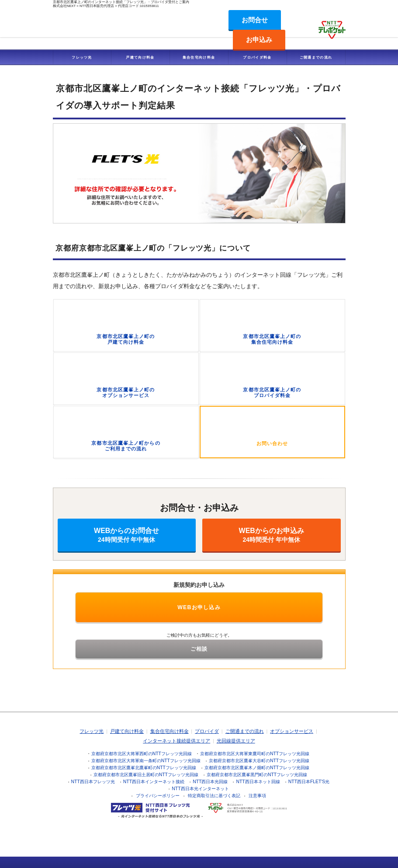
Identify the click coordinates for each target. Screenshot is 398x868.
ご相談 (199, 649)
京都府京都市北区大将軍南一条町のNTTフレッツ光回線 (146, 761)
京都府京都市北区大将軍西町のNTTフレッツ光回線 (142, 754)
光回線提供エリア (236, 741)
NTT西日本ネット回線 (258, 782)
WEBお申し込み (199, 607)
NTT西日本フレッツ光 (93, 782)
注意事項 (257, 796)
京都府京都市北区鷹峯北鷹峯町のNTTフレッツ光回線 (144, 768)
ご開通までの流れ (316, 57)
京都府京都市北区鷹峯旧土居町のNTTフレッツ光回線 (146, 775)
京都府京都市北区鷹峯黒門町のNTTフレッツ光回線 (257, 775)
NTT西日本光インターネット (200, 789)
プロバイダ (207, 731)
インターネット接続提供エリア (177, 741)
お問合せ (255, 20)
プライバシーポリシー (158, 796)
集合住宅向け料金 (199, 57)
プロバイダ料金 (257, 57)
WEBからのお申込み (272, 535)
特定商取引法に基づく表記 (214, 796)
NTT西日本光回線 (210, 782)
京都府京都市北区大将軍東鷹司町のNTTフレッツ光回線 (255, 754)
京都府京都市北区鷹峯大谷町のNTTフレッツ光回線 (259, 761)
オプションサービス (292, 731)
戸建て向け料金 (140, 57)
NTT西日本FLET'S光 (309, 782)
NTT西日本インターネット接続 (154, 782)
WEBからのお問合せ (127, 535)
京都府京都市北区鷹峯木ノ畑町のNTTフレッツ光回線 (257, 768)
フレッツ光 (82, 57)
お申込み (259, 40)
